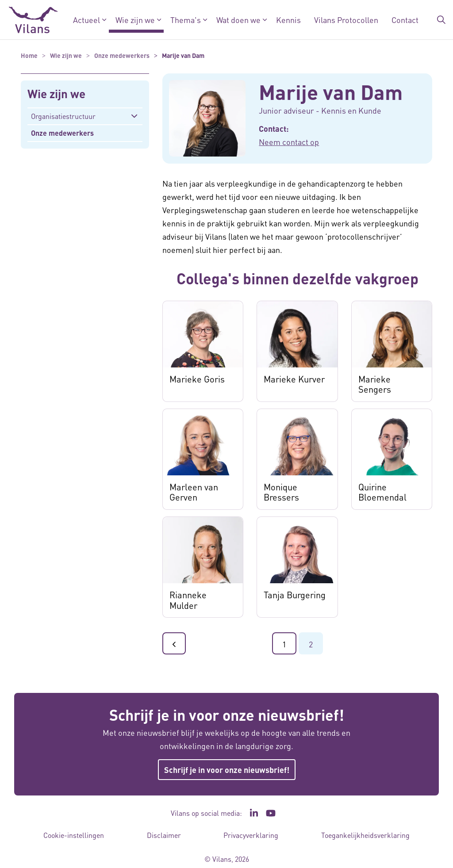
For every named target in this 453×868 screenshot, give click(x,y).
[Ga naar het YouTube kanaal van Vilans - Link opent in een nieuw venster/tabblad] (271, 813)
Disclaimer (164, 835)
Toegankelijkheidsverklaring (365, 835)
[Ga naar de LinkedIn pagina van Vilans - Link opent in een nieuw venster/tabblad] (254, 813)
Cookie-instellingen (74, 835)
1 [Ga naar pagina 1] (284, 644)
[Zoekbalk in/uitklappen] (441, 20)
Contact (405, 20)
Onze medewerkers (62, 133)
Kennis (288, 20)
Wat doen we (238, 20)
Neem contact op (289, 142)
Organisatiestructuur (63, 116)
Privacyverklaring (251, 835)
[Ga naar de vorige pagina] (174, 643)
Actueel (86, 20)
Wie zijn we (135, 20)
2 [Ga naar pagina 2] (311, 644)
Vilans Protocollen (346, 20)
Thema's (186, 20)
